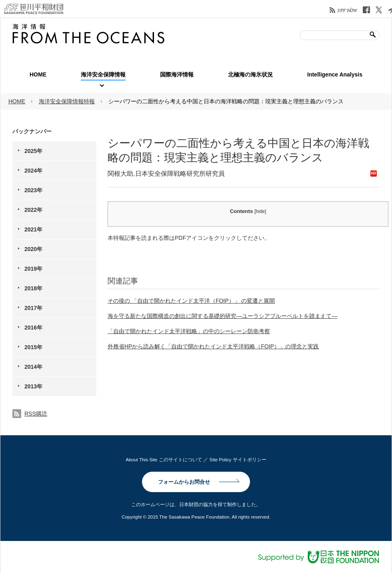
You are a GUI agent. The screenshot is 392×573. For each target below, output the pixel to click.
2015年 (33, 347)
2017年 (33, 308)
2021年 (33, 229)
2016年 (33, 328)
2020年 (33, 249)
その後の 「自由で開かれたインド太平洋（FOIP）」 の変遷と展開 (191, 301)
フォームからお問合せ (184, 482)
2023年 (33, 190)
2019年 (33, 269)
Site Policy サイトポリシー (238, 459)
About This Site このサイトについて (164, 459)
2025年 (33, 151)
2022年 (33, 210)
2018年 (33, 288)
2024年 (33, 171)
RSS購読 (36, 414)
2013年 (33, 386)
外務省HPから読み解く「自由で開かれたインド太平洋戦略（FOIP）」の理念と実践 (213, 346)
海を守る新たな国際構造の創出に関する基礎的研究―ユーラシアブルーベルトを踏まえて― (222, 316)
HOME (17, 101)
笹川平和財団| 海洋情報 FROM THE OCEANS (88, 34)
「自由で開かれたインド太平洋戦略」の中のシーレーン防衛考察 (189, 331)
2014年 (33, 367)
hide (260, 211)
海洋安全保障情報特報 (67, 101)
